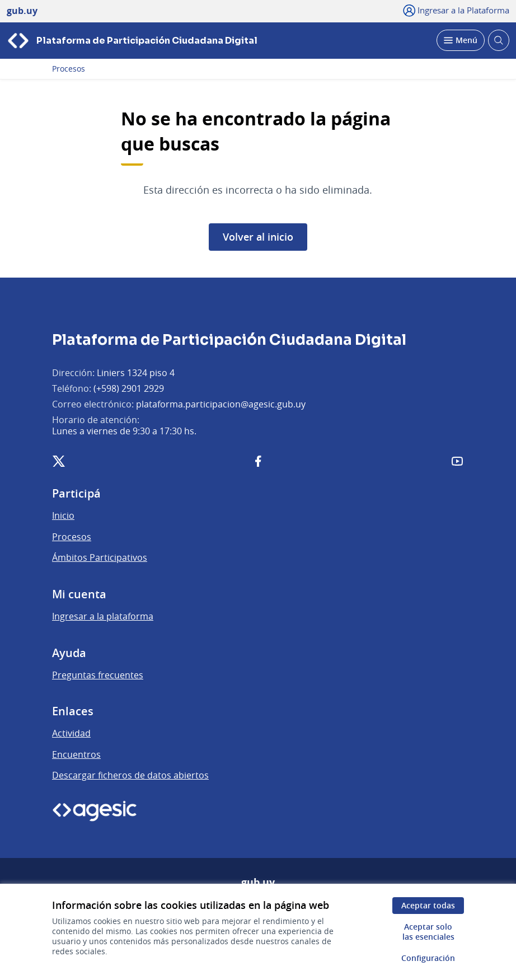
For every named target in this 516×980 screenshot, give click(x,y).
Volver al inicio (258, 237)
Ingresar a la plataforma (103, 616)
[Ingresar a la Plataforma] (456, 10)
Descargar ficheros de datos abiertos (130, 775)
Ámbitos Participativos (100, 557)
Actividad (71, 733)
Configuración (428, 958)
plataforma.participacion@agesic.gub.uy (221, 404)
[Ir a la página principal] (132, 41)
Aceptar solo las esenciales (428, 932)
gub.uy (258, 883)
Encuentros (76, 754)
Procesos (69, 69)
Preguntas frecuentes (98, 675)
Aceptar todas (428, 905)
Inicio (63, 515)
